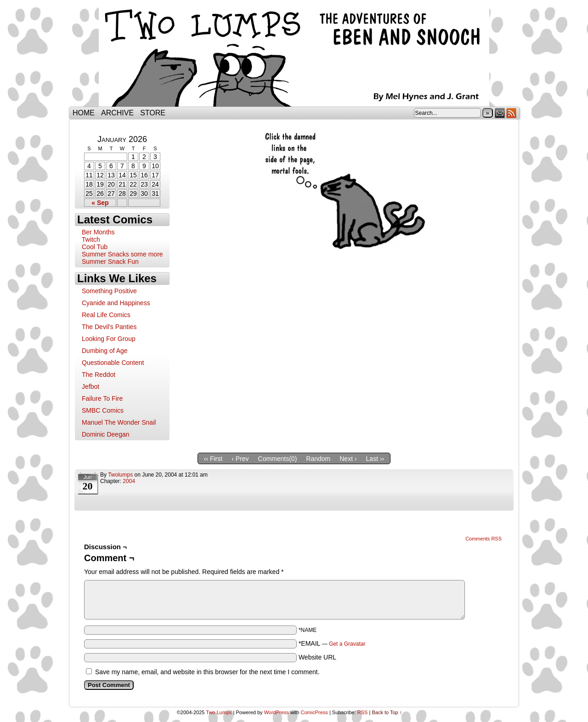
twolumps (120, 475)
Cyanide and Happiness (116, 303)
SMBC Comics (103, 410)
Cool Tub (95, 247)
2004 (129, 481)
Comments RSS (483, 539)
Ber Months (98, 232)
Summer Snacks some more (122, 254)
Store (153, 113)
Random (318, 459)
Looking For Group (109, 339)
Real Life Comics (106, 315)
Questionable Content (113, 363)
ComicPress (314, 712)
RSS (512, 113)
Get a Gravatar (347, 644)
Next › (348, 459)
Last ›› (375, 459)
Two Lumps (294, 56)
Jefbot (90, 387)
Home (84, 113)
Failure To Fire (102, 398)
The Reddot (99, 375)
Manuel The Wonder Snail (119, 422)
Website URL (317, 657)
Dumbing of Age (105, 351)
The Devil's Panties (109, 327)
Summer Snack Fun (110, 262)
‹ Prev (240, 459)
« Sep (100, 203)
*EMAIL (332, 643)
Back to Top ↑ (387, 712)
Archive (117, 113)
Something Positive (109, 291)
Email (500, 113)
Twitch (91, 239)
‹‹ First (213, 459)
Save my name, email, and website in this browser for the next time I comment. (207, 672)
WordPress (277, 712)
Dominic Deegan (106, 434)
